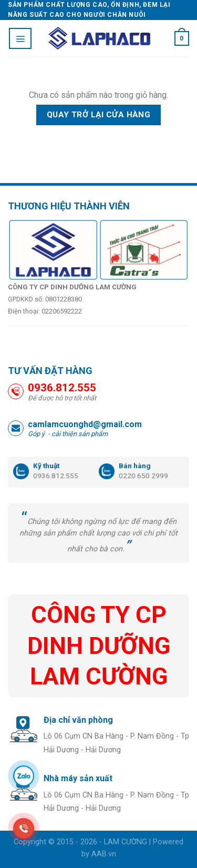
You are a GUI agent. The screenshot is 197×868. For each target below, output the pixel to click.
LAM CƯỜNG (126, 842)
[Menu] (20, 38)
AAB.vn (104, 854)
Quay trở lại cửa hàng (99, 115)
